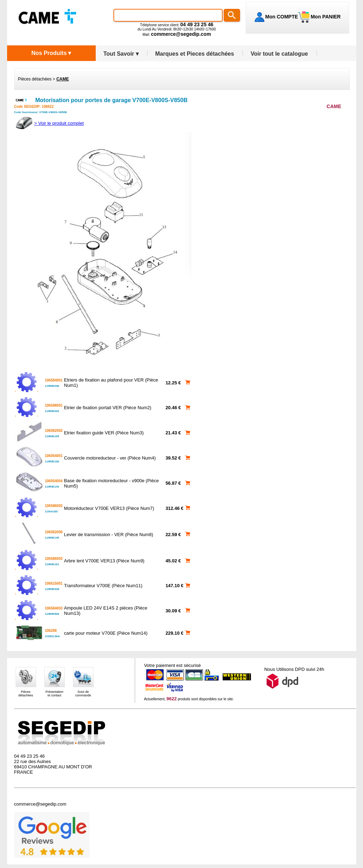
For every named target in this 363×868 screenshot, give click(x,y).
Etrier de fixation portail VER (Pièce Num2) (108, 408)
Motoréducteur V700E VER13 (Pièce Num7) (109, 508)
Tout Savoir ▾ (121, 54)
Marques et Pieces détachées (195, 54)
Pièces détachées (35, 79)
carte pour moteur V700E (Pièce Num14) (106, 633)
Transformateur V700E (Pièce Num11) (103, 586)
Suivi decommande (83, 694)
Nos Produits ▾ (51, 53)
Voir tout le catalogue (279, 54)
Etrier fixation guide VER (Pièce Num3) (104, 433)
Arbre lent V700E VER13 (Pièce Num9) (104, 561)
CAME (63, 79)
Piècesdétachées (26, 694)
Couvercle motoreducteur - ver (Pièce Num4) (110, 458)
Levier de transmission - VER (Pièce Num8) (109, 535)
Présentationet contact (54, 694)
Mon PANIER (325, 17)
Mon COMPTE (282, 17)
